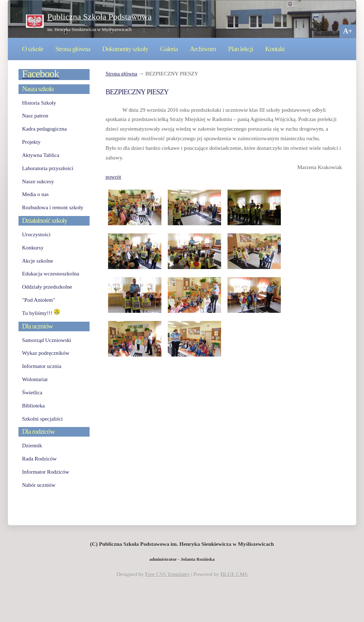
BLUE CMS (234, 574)
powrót (113, 177)
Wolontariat (35, 379)
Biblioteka (33, 405)
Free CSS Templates (167, 574)
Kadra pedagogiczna (44, 129)
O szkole (33, 49)
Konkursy (33, 247)
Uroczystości (36, 234)
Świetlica (32, 392)
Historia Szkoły (39, 103)
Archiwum (203, 49)
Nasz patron (35, 115)
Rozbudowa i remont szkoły (53, 207)
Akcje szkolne (38, 261)
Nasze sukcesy (38, 181)
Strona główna (73, 49)
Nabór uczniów (39, 485)
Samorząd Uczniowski (47, 340)
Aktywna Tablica (41, 155)
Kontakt (275, 49)
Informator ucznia (42, 366)
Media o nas (35, 194)
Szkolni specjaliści (42, 419)
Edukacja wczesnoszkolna (50, 273)
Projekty (31, 142)
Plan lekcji (241, 49)
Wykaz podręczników (46, 353)
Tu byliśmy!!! (41, 313)
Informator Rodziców (45, 472)
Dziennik (32, 445)
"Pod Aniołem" (39, 300)
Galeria (169, 49)
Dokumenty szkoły (125, 49)
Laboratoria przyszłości (48, 168)
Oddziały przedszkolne (47, 287)
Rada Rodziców (39, 458)
